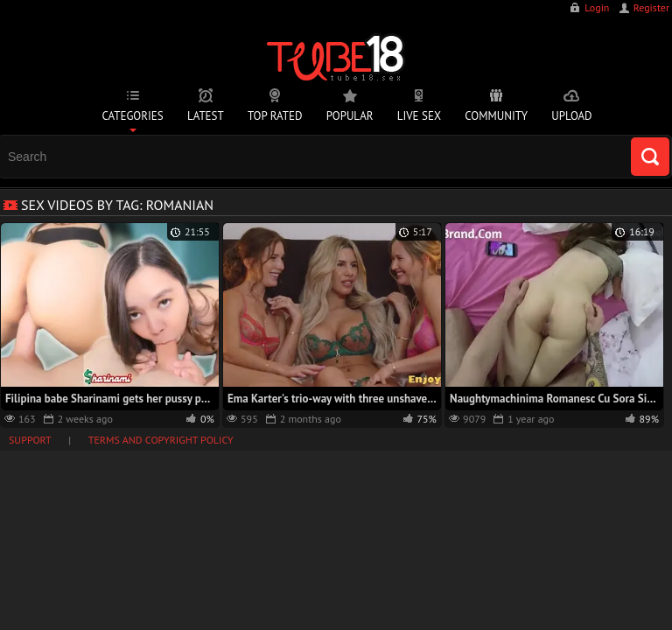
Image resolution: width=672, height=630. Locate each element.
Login (597, 7)
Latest (206, 116)
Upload (571, 116)
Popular (350, 116)
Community (496, 116)
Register (651, 7)
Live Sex (419, 116)
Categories (132, 116)
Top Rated (275, 116)
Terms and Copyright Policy (161, 440)
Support (30, 440)
